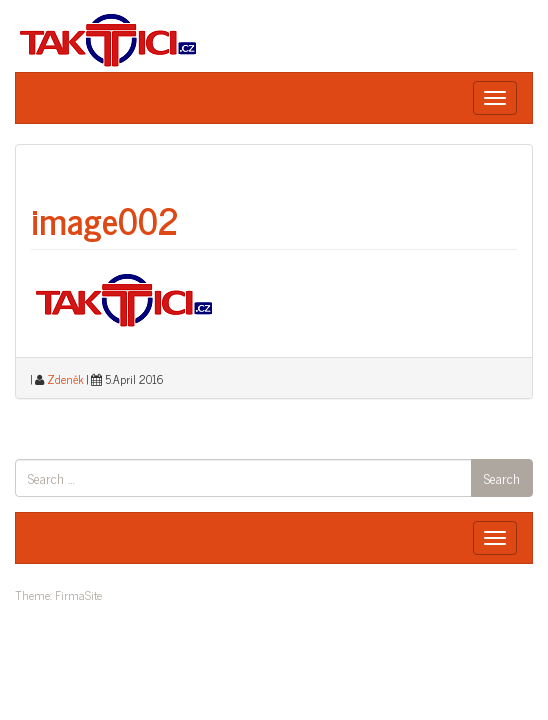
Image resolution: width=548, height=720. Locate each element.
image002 (105, 219)
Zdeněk (65, 379)
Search (502, 477)
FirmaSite (78, 595)
